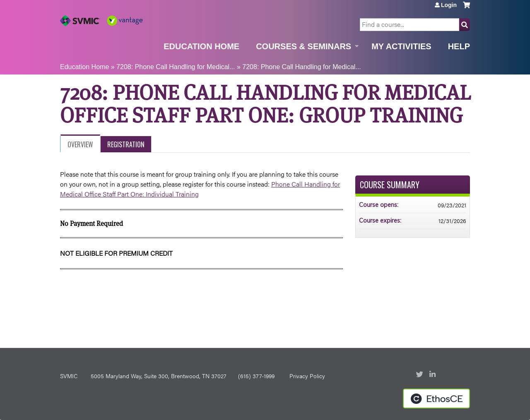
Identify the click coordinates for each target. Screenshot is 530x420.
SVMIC (69, 376)
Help (459, 46)
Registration (126, 144)
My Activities (401, 46)
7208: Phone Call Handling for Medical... (176, 67)
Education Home (201, 46)
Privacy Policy (307, 376)
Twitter (420, 375)
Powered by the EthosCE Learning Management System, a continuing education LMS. (436, 398)
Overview (80, 144)
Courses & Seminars (304, 46)
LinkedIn (434, 375)
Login (449, 5)
